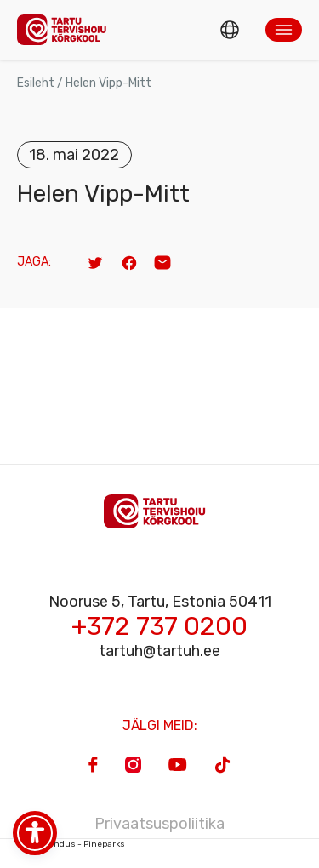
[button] (284, 30)
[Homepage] (66, 29)
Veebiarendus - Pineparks (71, 844)
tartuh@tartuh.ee (159, 651)
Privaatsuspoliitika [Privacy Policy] (159, 824)
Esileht (36, 83)
